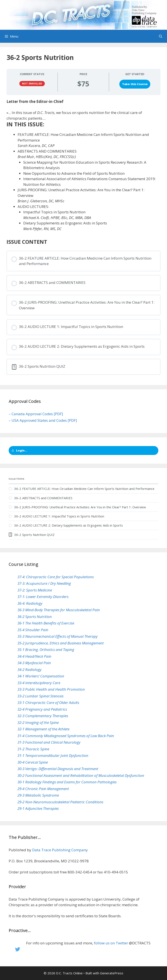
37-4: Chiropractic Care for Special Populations (56, 577)
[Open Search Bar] (161, 36)
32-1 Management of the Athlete (43, 729)
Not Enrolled (32, 83)
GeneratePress (112, 973)
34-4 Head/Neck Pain (34, 656)
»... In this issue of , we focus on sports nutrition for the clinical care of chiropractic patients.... (74, 115)
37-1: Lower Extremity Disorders (43, 597)
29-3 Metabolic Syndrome (38, 795)
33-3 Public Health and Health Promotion (51, 689)
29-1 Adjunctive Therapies (38, 808)
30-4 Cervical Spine (33, 762)
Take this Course (135, 84)
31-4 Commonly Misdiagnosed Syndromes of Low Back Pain (66, 736)
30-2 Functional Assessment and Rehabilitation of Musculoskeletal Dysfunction (81, 775)
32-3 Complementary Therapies (43, 716)
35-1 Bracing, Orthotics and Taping (46, 650)
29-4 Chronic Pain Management (43, 789)
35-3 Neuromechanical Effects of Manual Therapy (58, 636)
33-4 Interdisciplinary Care (39, 683)
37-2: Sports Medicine (35, 590)
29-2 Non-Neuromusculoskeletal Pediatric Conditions (60, 802)
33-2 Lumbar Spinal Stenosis (40, 696)
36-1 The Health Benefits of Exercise (46, 623)
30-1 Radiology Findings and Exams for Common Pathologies (67, 782)
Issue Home (17, 479)
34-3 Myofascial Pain (34, 663)
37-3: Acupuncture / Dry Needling (44, 583)
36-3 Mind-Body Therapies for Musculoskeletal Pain (59, 610)
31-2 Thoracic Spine (33, 749)
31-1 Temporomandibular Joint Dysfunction (53, 755)
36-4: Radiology (30, 603)
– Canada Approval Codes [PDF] (36, 414)
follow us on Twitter (111, 943)
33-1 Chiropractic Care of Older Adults (48, 702)
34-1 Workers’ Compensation (41, 676)
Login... (19, 450)
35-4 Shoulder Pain (33, 630)
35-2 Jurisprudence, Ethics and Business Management (61, 643)
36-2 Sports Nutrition (35, 617)
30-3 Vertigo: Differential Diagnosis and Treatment (58, 769)
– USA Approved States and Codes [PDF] (43, 420)
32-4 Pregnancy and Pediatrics (42, 709)
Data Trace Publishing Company (60, 850)
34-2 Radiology (29, 670)
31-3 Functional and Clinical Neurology (49, 742)
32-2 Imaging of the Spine (38, 722)
